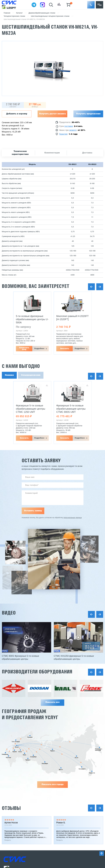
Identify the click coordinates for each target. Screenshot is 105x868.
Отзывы (11, 808)
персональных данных (73, 518)
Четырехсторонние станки (14, 16)
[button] (91, 5)
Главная (7, 13)
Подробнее (39, 349)
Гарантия (63, 134)
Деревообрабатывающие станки (42, 13)
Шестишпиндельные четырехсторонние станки (50, 16)
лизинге (73, 130)
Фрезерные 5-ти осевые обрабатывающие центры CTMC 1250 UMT (31, 409)
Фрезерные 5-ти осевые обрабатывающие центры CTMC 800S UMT (71, 409)
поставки (69, 126)
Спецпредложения (31, 375)
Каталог (19, 13)
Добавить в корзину (17, 114)
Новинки (9, 375)
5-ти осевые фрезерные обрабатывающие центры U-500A (32, 319)
